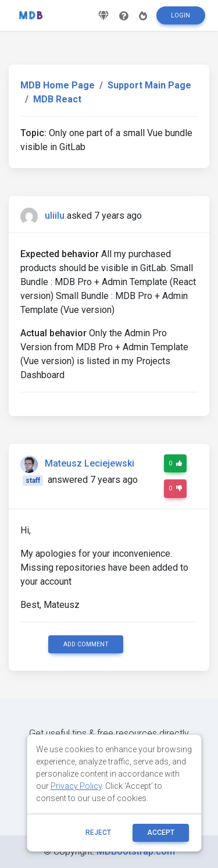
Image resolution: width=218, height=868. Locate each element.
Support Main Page (149, 85)
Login (181, 15)
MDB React (57, 99)
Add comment (86, 644)
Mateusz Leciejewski (90, 463)
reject (98, 833)
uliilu (55, 216)
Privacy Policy (76, 786)
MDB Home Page (58, 85)
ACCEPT (161, 833)
